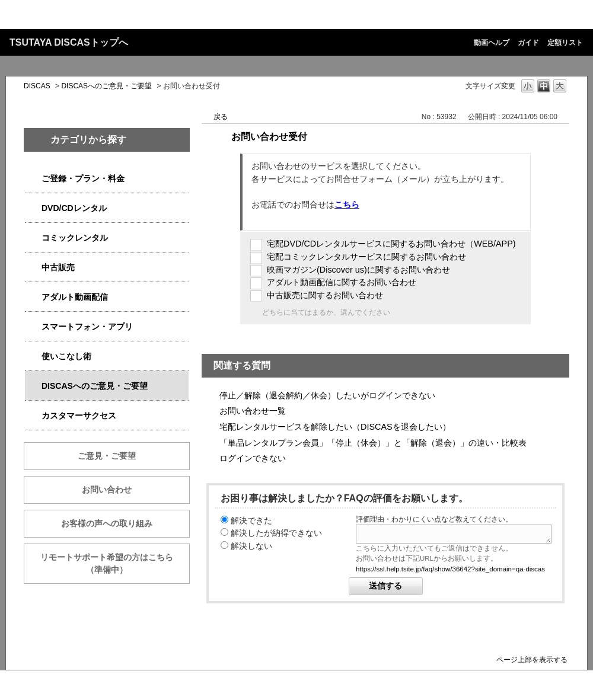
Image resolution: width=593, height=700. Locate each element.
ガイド (528, 43)
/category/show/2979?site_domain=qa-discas (33, 179)
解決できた (251, 520)
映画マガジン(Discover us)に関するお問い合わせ (358, 270)
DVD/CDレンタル (74, 208)
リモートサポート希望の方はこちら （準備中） (115, 563)
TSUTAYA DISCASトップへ (69, 42)
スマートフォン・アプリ (87, 327)
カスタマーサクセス (79, 415)
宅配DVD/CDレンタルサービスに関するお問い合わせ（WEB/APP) (391, 244)
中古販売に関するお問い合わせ (325, 295)
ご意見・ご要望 (107, 456)
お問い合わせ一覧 (253, 411)
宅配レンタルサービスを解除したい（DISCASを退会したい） (335, 427)
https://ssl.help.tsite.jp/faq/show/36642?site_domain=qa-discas (450, 569)
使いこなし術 (66, 356)
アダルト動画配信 (75, 297)
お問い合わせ (107, 490)
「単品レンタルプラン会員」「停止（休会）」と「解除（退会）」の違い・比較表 (373, 443)
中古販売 (58, 267)
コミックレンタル (75, 238)
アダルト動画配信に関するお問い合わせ (342, 282)
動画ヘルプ (492, 43)
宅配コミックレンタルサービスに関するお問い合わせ (366, 257)
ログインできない (253, 458)
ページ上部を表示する (532, 659)
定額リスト (565, 43)
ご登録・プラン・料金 (83, 178)
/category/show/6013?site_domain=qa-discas (33, 268)
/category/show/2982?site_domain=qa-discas (33, 327)
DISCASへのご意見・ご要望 (106, 86)
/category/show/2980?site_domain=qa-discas (33, 208)
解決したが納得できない (276, 533)
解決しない (251, 546)
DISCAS (37, 86)
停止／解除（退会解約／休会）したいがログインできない (327, 395)
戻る (221, 117)
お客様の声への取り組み (107, 523)
